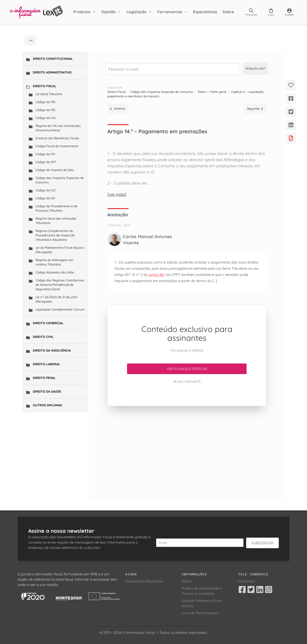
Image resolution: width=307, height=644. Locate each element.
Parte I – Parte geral (212, 92)
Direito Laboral (47, 364)
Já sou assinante (187, 382)
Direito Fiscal (45, 86)
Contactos (246, 581)
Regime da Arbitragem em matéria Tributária (54, 262)
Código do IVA (46, 118)
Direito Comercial (48, 323)
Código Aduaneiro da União (55, 272)
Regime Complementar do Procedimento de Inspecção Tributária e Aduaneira (55, 235)
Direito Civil (43, 337)
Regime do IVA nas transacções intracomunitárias (58, 128)
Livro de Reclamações (200, 613)
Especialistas (205, 12)
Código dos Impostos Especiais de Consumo (60, 180)
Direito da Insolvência (52, 350)
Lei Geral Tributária (49, 94)
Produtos (82, 12)
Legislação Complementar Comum (60, 309)
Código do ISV (45, 198)
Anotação (118, 215)
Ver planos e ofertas (187, 369)
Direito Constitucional (53, 59)
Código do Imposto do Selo (55, 170)
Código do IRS (45, 102)
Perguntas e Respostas (144, 581)
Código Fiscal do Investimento (57, 146)
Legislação (137, 12)
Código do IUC (46, 190)
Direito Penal (44, 378)
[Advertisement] (187, 448)
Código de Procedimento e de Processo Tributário (56, 208)
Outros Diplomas (47, 405)
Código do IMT (46, 162)
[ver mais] (117, 194)
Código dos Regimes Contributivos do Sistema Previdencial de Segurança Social (60, 285)
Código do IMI (45, 154)
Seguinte (255, 109)
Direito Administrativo (52, 72)
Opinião (109, 12)
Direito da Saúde (47, 392)
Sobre (228, 12)
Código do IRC (46, 110)
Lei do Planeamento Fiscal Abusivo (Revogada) (60, 250)
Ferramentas (170, 12)
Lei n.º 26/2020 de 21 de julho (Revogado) (56, 299)
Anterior (118, 109)
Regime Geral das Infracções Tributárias (56, 221)
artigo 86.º (157, 275)
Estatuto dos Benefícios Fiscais (57, 138)
